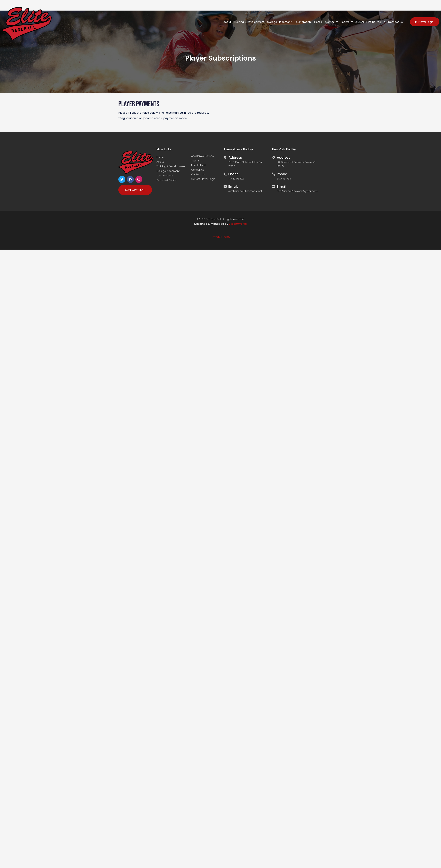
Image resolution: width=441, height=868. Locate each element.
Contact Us (395, 22)
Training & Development (249, 22)
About (227, 22)
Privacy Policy (221, 237)
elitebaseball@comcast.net (245, 191)
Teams (347, 22)
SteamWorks (238, 224)
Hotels (319, 22)
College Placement (280, 22)
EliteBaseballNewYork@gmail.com (297, 191)
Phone (233, 174)
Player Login (426, 22)
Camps (332, 22)
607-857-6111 (284, 179)
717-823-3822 (236, 179)
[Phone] (225, 173)
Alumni (360, 22)
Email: (233, 187)
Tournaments (303, 22)
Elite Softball (376, 22)
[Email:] (225, 186)
